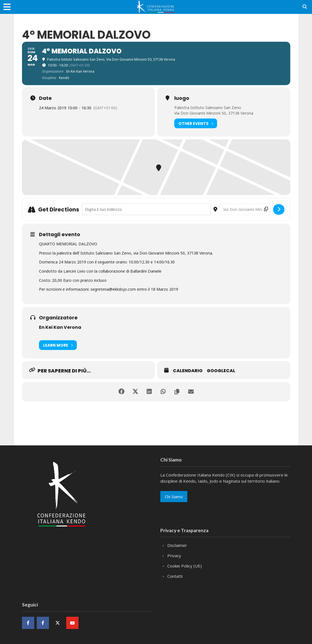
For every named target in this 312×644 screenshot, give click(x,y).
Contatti (175, 576)
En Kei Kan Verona (60, 327)
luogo (182, 98)
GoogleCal (221, 371)
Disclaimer (177, 545)
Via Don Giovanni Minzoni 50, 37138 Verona (214, 113)
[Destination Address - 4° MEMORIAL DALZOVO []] (245, 209)
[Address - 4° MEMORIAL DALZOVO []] (146, 209)
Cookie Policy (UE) (185, 566)
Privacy (174, 556)
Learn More (58, 345)
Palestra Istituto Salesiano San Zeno (208, 108)
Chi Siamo (174, 497)
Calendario (188, 371)
